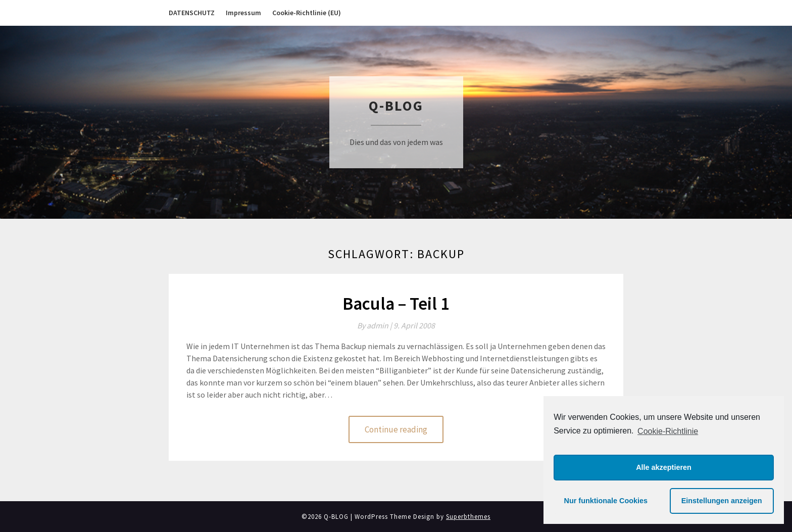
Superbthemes (468, 517)
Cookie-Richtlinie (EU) (307, 13)
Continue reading (396, 429)
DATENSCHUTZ (192, 13)
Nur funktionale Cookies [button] (606, 501)
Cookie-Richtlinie (668, 431)
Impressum (243, 13)
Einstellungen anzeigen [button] (722, 501)
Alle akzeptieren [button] (664, 467)
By (375, 325)
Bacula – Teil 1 (396, 304)
